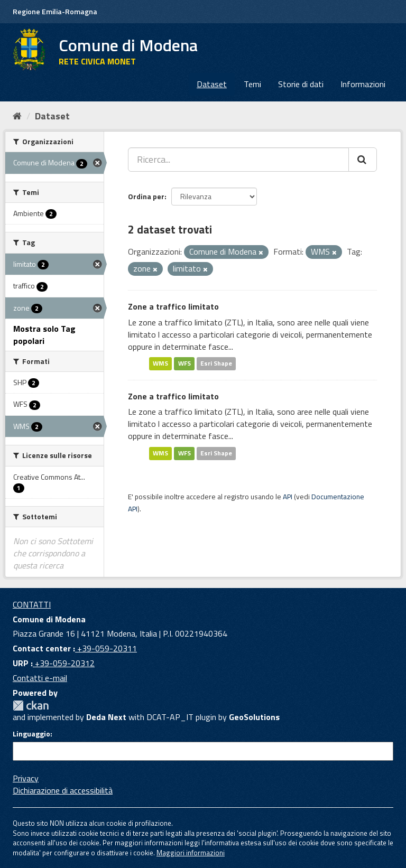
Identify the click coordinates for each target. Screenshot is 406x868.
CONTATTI (32, 604)
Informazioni (363, 84)
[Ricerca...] (238, 160)
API (288, 497)
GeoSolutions (254, 717)
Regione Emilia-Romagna (55, 11)
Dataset (212, 84)
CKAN (31, 706)
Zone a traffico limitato (173, 306)
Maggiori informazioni (191, 853)
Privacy (26, 778)
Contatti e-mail (40, 678)
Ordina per (146, 196)
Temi (252, 84)
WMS (160, 364)
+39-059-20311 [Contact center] (106, 648)
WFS (184, 364)
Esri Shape (216, 364)
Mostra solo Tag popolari (44, 335)
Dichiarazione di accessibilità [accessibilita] (63, 790)
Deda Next (106, 717)
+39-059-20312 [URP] (64, 663)
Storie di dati (301, 84)
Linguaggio (31, 734)
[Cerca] (363, 160)
